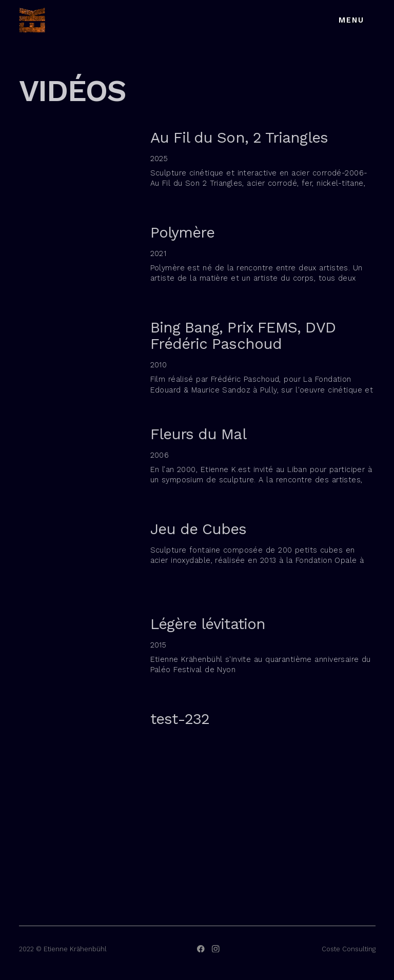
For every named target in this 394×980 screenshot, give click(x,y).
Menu (351, 20)
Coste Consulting (349, 949)
